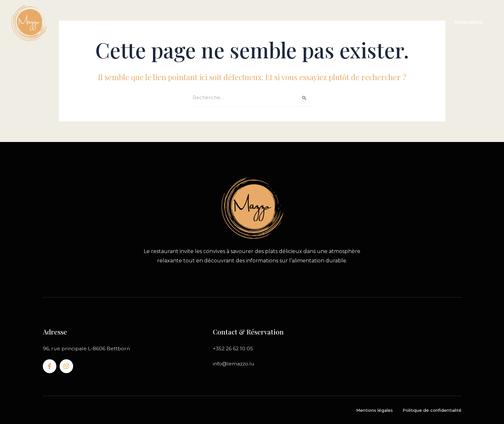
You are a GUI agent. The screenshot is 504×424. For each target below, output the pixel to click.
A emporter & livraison (257, 22)
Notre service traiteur (323, 22)
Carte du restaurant (194, 22)
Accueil (108, 22)
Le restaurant (142, 22)
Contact (371, 22)
